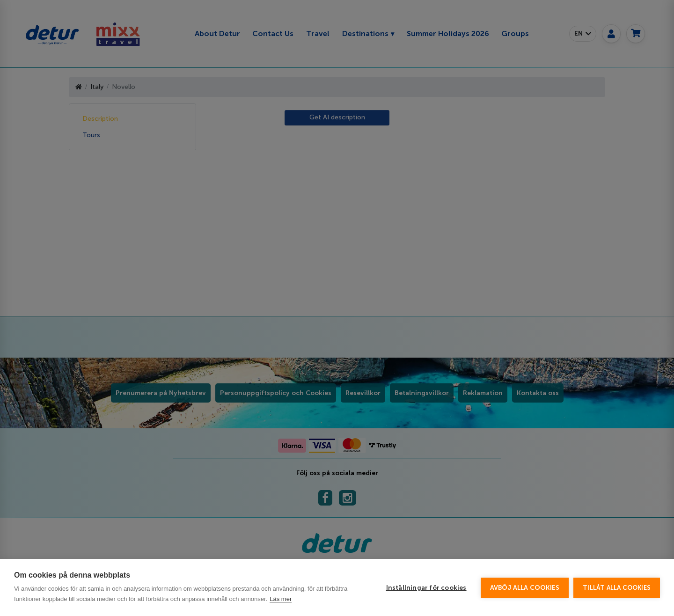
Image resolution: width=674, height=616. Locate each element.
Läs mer (281, 599)
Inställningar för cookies (426, 588)
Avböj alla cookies (525, 588)
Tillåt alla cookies (617, 588)
